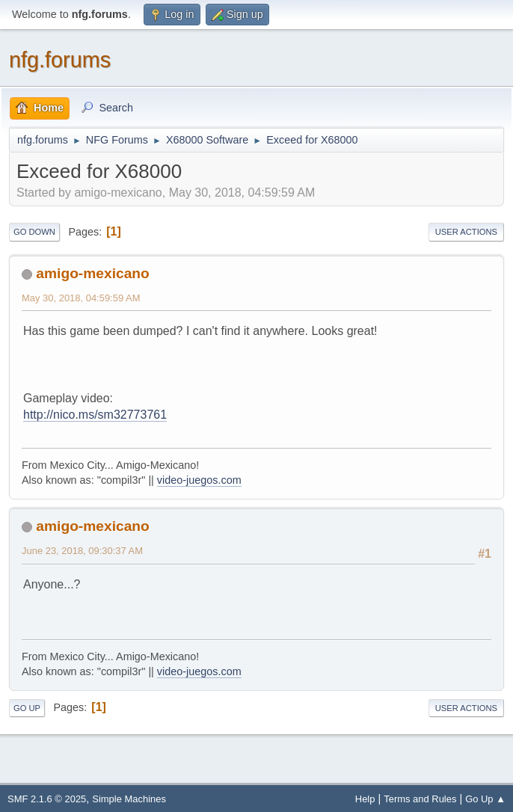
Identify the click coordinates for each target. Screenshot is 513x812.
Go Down (34, 232)
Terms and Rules (420, 799)
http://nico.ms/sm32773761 (95, 415)
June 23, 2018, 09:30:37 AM (82, 551)
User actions (466, 232)
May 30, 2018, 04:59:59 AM (81, 298)
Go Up (27, 708)
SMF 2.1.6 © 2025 (47, 799)
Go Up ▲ (485, 799)
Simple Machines (129, 799)
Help (365, 799)
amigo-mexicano (92, 273)
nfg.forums (60, 60)
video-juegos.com (199, 480)
